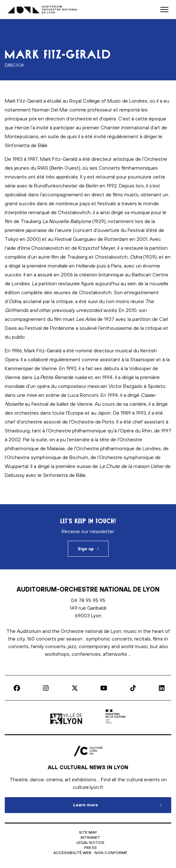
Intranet (91, 837)
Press (90, 848)
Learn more (112, 802)
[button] (164, 10)
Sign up (86, 549)
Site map (88, 832)
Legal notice (90, 843)
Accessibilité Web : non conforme (91, 853)
